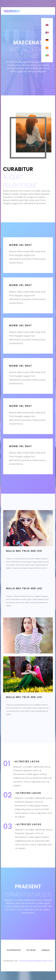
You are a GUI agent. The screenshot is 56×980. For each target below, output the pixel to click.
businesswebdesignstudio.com (36, 961)
